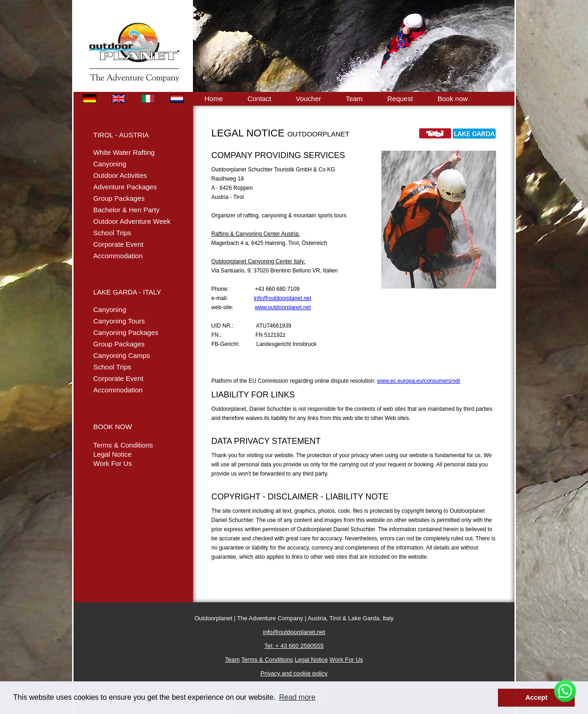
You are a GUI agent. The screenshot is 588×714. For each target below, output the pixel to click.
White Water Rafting (124, 152)
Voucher (308, 99)
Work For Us (113, 463)
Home (214, 99)
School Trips (112, 233)
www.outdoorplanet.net (283, 307)
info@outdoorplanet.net (283, 298)
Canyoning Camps (122, 355)
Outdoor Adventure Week (132, 221)
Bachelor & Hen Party (126, 210)
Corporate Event (118, 244)
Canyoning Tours (119, 321)
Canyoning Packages (126, 332)
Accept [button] (537, 697)
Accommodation (118, 256)
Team (354, 99)
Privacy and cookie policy (294, 673)
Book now (452, 99)
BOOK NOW (113, 427)
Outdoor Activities (120, 175)
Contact (260, 99)
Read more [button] (297, 697)
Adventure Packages (125, 187)
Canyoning (110, 164)
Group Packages (119, 198)
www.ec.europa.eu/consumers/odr (419, 381)
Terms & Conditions (123, 445)
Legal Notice (112, 454)
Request (400, 99)
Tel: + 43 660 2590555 (294, 646)
